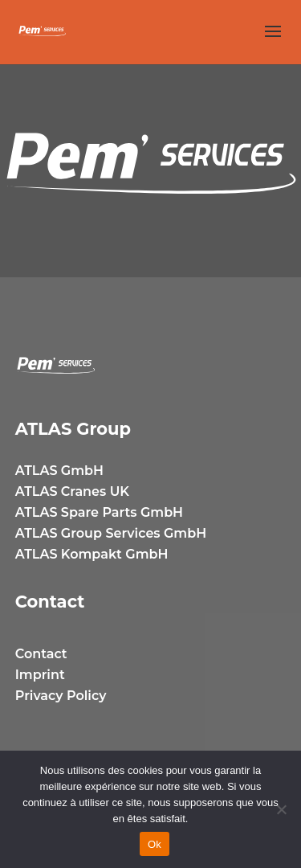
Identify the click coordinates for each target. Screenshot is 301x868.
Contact (41, 654)
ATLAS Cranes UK (72, 491)
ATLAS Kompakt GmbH (92, 554)
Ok (155, 844)
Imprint (40, 675)
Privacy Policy (61, 696)
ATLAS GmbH (59, 471)
